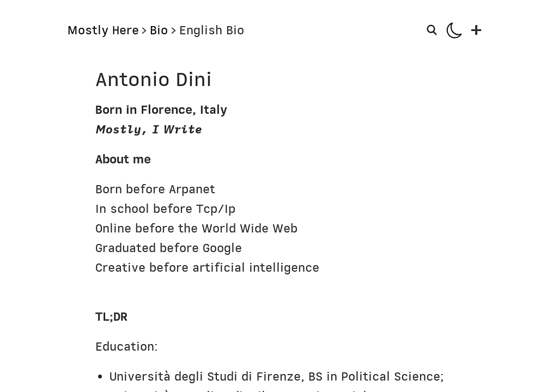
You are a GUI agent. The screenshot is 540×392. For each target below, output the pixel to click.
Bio (159, 30)
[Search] (433, 30)
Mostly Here (103, 30)
